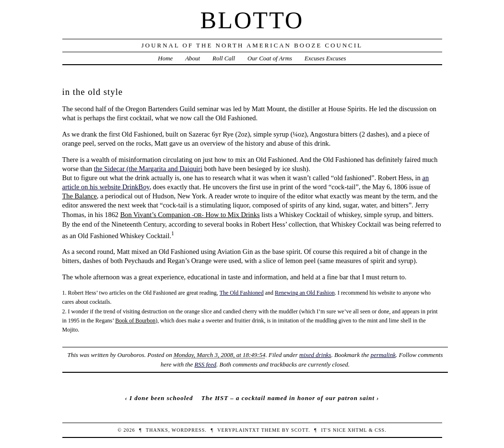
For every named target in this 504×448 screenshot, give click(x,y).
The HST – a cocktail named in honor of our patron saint (288, 398)
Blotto (252, 20)
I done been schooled (161, 398)
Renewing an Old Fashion (305, 293)
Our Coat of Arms (270, 58)
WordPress (188, 430)
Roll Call (224, 58)
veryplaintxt (238, 430)
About (193, 58)
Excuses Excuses (325, 58)
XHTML (357, 430)
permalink (383, 355)
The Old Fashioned (242, 293)
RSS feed (205, 364)
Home (165, 58)
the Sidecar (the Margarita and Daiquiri (148, 169)
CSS (380, 430)
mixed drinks (315, 355)
